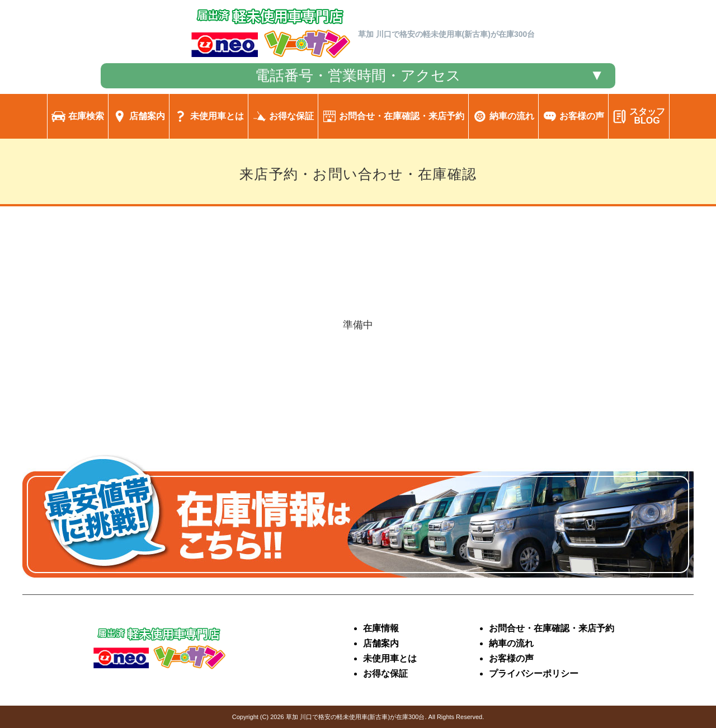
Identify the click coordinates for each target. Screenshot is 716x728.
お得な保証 (385, 673)
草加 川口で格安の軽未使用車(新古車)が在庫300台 (355, 717)
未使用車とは (390, 658)
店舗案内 (381, 643)
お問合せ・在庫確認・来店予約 (552, 628)
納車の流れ (511, 643)
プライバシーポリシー (534, 673)
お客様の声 (511, 658)
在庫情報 (381, 628)
